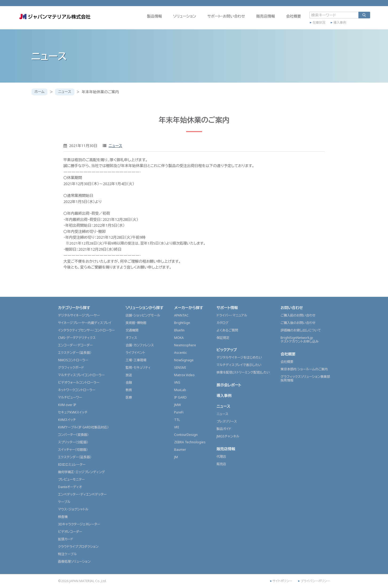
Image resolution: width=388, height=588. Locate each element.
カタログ (223, 323)
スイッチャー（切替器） (73, 450)
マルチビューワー (70, 397)
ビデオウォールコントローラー (79, 382)
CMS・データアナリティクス (77, 338)
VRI (177, 427)
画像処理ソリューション (74, 561)
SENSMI (180, 368)
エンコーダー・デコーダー (75, 345)
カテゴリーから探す (74, 308)
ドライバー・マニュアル (232, 315)
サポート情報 (227, 308)
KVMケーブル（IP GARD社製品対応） (83, 427)
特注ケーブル (67, 554)
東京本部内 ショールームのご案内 (304, 369)
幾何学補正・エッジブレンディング (82, 472)
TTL (177, 420)
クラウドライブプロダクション (78, 547)
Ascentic (181, 353)
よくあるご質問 (227, 330)
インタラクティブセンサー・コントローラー (87, 330)
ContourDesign (186, 435)
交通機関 (132, 330)
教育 (129, 390)
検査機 (63, 517)
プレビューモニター (71, 479)
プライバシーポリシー (315, 581)
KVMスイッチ (67, 420)
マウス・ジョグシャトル (73, 509)
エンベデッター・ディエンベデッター (82, 494)
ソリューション (171, 20)
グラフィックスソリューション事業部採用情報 (305, 378)
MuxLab (180, 390)
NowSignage (184, 360)
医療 (129, 397)
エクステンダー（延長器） (75, 353)
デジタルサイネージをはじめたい (239, 357)
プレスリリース (227, 421)
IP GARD (180, 397)
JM (176, 457)
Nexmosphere (185, 345)
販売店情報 (252, 20)
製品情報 (141, 20)
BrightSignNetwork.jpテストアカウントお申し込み (299, 340)
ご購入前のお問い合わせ (298, 315)
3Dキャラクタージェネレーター (79, 524)
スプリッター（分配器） (73, 442)
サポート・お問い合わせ (213, 20)
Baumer (180, 450)
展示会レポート (229, 385)
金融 (129, 382)
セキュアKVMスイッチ (73, 412)
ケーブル (64, 502)
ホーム (40, 92)
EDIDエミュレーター (72, 465)
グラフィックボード (71, 368)
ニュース (66, 92)
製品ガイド (224, 429)
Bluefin (179, 330)
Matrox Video (184, 375)
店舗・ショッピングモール (143, 315)
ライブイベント (135, 353)
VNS (177, 382)
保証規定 (223, 338)
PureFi (179, 412)
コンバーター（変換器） (73, 435)
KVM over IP (67, 405)
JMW (177, 405)
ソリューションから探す (145, 308)
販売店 (221, 464)
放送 (129, 375)
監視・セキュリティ (138, 368)
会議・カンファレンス (140, 345)
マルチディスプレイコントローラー (81, 375)
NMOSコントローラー (73, 360)
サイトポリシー (282, 581)
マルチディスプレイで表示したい (239, 365)
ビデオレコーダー (70, 532)
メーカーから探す (189, 308)
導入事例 (326, 26)
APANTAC (181, 315)
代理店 (221, 457)
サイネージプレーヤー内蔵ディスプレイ (85, 323)
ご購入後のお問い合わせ (298, 323)
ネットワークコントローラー (77, 390)
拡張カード (66, 539)
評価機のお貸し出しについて (301, 330)
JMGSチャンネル (228, 436)
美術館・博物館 (136, 323)
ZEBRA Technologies (190, 442)
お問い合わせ (292, 308)
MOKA (179, 338)
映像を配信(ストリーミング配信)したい (243, 372)
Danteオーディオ (70, 487)
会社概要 (280, 20)
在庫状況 (306, 26)
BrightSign (182, 323)
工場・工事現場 (136, 360)
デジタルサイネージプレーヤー (79, 315)
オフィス (131, 338)
